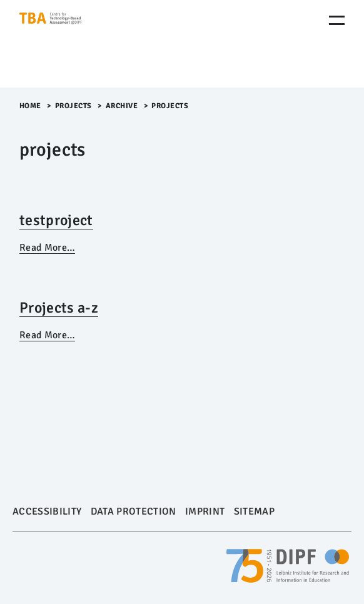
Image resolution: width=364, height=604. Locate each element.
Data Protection (134, 511)
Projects (73, 106)
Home (30, 106)
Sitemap (254, 511)
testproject (56, 220)
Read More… (47, 248)
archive (122, 106)
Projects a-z (59, 308)
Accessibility (47, 511)
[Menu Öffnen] (337, 20)
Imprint (205, 511)
